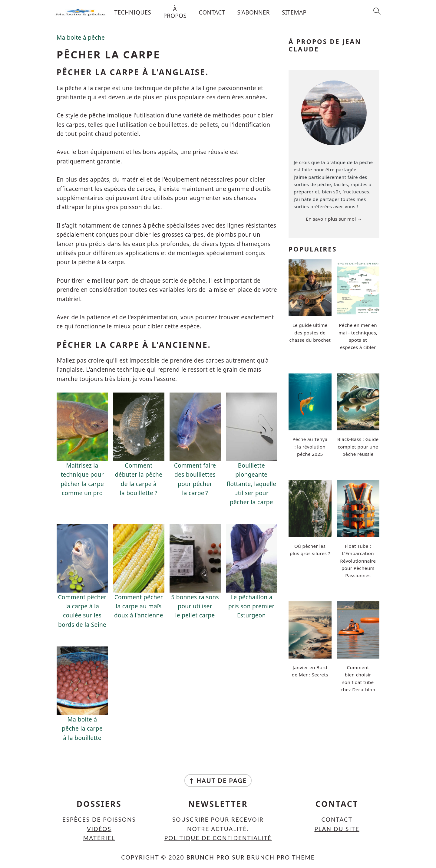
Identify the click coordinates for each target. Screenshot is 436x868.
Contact (212, 13)
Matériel (99, 838)
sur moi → (350, 219)
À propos (175, 12)
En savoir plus (322, 219)
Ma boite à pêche (81, 38)
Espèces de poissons (99, 819)
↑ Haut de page (218, 781)
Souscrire (191, 819)
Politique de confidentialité (218, 838)
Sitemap (294, 13)
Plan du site (337, 829)
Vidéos (99, 829)
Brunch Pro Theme (281, 857)
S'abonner (254, 13)
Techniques (133, 13)
